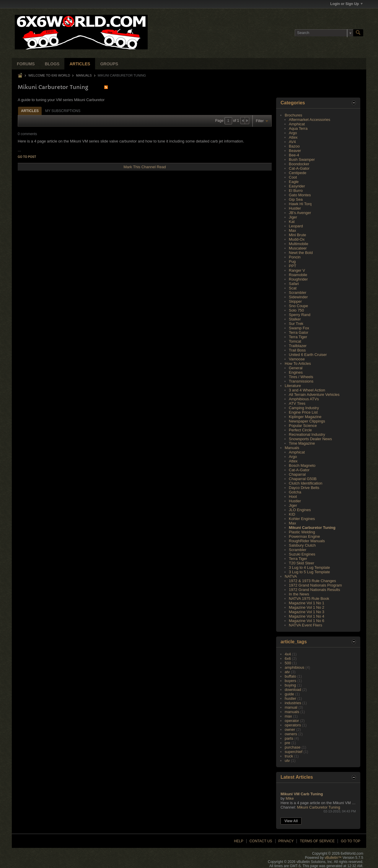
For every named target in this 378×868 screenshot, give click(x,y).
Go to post (27, 157)
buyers (290, 681)
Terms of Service (317, 841)
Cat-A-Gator (299, 168)
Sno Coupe (298, 306)
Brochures (293, 115)
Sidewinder (298, 297)
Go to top (351, 841)
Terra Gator (299, 332)
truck (289, 756)
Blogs (52, 64)
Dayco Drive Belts (304, 488)
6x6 (288, 659)
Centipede (298, 173)
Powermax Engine (304, 536)
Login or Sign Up (346, 4)
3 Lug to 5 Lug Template (309, 572)
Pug (292, 261)
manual (291, 707)
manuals (292, 712)
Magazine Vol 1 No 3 (307, 612)
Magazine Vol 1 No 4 (307, 616)
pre (287, 743)
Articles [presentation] (30, 111)
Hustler (295, 208)
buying (290, 685)
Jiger (293, 217)
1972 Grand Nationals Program (315, 585)
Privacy (286, 841)
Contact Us (261, 841)
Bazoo (294, 146)
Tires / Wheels (301, 377)
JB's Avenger (300, 213)
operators (293, 725)
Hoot (293, 497)
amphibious (295, 667)
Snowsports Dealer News (310, 439)
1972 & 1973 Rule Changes (312, 581)
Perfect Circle (300, 430)
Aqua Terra (298, 128)
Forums (26, 64)
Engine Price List (303, 412)
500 (288, 663)
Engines (296, 372)
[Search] (324, 33)
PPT (293, 266)
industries (293, 703)
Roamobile (298, 275)
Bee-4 (294, 155)
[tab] (30, 111)
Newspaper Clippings (307, 421)
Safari (294, 284)
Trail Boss (297, 350)
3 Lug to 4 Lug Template (309, 567)
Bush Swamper (302, 159)
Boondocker (299, 164)
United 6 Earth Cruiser (308, 355)
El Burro (296, 191)
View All (291, 821)
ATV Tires (297, 403)
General (296, 368)
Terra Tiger (298, 337)
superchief (294, 752)
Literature (293, 386)
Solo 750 (296, 310)
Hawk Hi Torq (300, 204)
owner (290, 729)
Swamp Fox (299, 328)
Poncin (295, 257)
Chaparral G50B (303, 479)
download (293, 690)
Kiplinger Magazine (305, 417)
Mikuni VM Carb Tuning (302, 794)
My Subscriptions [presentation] (63, 111)
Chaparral (297, 474)
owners (291, 734)
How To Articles (298, 363)
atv (287, 672)
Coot (293, 177)
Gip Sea (296, 199)
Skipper (295, 301)
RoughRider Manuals (307, 541)
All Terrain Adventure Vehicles (314, 395)
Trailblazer (298, 346)
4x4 (288, 654)
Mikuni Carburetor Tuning (312, 528)
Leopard (296, 226)
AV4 (292, 142)
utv (287, 761)
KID (292, 514)
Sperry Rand (300, 315)
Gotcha (295, 492)
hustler (290, 698)
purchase (293, 747)
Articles (80, 64)
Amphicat (297, 124)
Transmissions (301, 381)
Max (293, 230)
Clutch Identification (306, 483)
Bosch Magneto (302, 465)
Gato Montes (300, 195)
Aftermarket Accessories (309, 120)
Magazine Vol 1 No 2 (307, 607)
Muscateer (298, 248)
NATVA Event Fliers (306, 625)
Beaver (295, 151)
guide (289, 694)
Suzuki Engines (302, 554)
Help (238, 841)
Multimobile (299, 244)
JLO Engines (300, 510)
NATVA (291, 576)
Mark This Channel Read (145, 167)
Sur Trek (296, 324)
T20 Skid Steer (302, 563)
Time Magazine (302, 443)
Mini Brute (298, 235)
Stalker (295, 319)
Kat (292, 222)
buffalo (290, 676)
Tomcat (295, 341)
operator (292, 721)
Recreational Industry (307, 434)
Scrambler (298, 293)
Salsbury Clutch (302, 545)
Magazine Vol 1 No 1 (307, 603)
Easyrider (297, 186)
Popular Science (303, 426)
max (288, 716)
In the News (299, 594)
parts (289, 738)
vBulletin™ (333, 858)
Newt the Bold (301, 253)
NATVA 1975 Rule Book (309, 599)
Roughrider (298, 279)
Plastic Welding (302, 532)
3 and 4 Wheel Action (307, 390)
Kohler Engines (302, 519)
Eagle (294, 182)
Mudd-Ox (297, 239)
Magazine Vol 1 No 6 (307, 621)
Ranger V (297, 270)
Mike (290, 798)
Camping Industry (304, 408)
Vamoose (297, 359)
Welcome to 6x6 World (49, 75)
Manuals (84, 75)
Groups (109, 64)
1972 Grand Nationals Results (314, 590)
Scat (293, 288)
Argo (293, 133)
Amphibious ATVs (304, 399)
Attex (293, 137)
